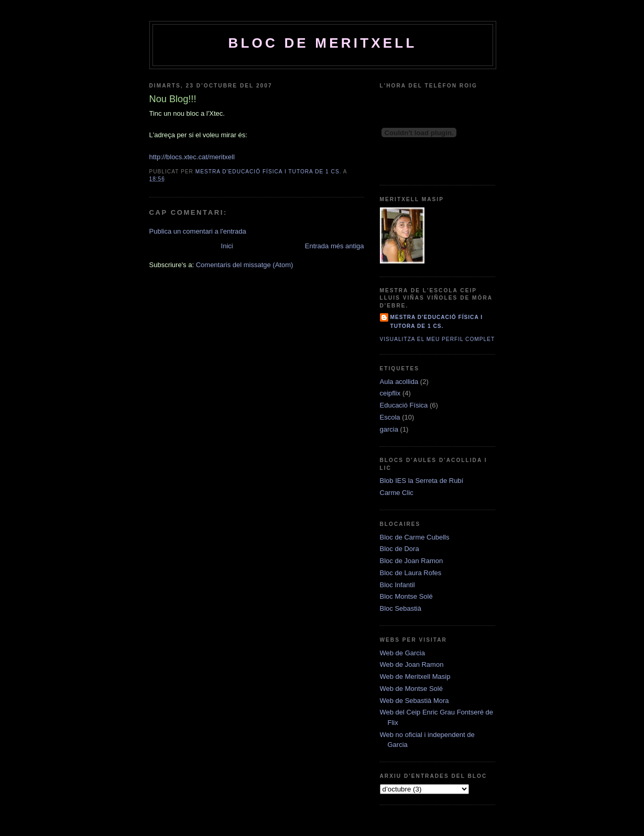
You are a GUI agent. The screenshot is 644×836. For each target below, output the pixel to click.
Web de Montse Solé (411, 689)
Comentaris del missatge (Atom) (245, 265)
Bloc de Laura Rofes (411, 573)
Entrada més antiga (335, 246)
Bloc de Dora (400, 549)
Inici (227, 246)
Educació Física (404, 405)
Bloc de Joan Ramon (412, 561)
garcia (389, 429)
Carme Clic (397, 493)
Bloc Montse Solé (406, 596)
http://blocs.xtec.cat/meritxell (192, 157)
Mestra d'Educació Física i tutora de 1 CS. (437, 321)
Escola (390, 417)
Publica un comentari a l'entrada (198, 231)
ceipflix (390, 393)
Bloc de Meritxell (323, 43)
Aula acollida (399, 382)
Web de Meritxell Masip (415, 676)
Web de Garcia (402, 653)
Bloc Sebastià (401, 608)
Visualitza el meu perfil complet (438, 339)
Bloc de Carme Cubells (415, 537)
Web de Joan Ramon (412, 664)
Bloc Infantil (397, 585)
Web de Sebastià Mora (414, 701)
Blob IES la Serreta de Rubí (422, 481)
